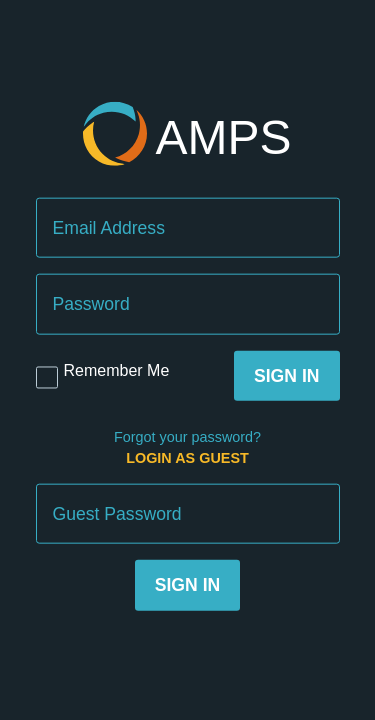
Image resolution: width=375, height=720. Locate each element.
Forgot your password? (187, 437)
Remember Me (117, 369)
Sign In (287, 375)
